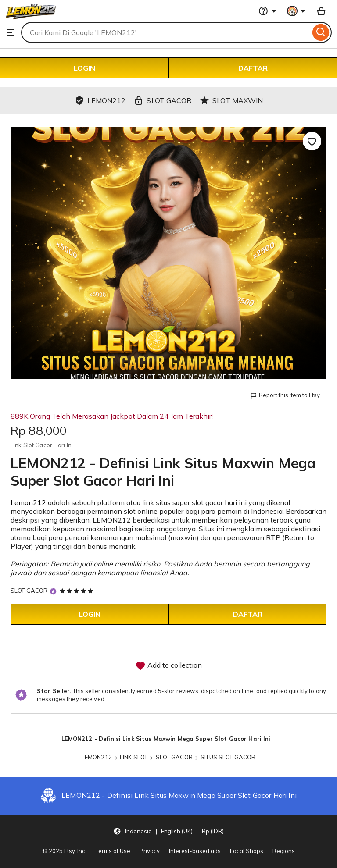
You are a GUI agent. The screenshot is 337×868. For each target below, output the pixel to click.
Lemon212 (28, 502)
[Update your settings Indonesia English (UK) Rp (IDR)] (168, 831)
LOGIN (84, 68)
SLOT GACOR (29, 591)
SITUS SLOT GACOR (228, 757)
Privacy (150, 851)
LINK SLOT (134, 757)
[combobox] (166, 32)
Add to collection (168, 666)
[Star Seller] (53, 591)
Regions (284, 851)
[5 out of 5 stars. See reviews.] (78, 591)
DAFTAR (253, 68)
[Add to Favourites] (312, 141)
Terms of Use (113, 851)
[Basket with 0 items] (321, 11)
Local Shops (247, 851)
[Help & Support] (267, 11)
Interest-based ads (195, 851)
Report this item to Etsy (285, 396)
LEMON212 (97, 757)
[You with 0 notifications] (296, 11)
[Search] (321, 32)
